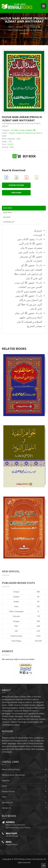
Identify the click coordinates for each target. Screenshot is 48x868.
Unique (16, 592)
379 (38, 631)
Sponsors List (7, 802)
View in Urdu (16, 193)
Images (16, 621)
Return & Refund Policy (11, 769)
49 (38, 602)
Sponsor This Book (16, 185)
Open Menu (44, 6)
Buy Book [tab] (7, 217)
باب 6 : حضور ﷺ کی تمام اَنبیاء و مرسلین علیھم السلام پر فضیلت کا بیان (29, 317)
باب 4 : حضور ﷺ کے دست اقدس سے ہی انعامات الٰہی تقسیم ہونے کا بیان (28, 287)
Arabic (16, 602)
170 (38, 616)
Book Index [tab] (8, 208)
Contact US (6, 808)
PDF (16, 626)
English (16, 597)
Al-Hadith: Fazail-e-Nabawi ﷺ (28, 27)
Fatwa (4, 786)
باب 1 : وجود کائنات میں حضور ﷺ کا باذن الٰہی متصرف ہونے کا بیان (30, 243)
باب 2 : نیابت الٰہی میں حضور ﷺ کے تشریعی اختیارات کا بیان (30, 257)
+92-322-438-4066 (12, 836)
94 (38, 597)
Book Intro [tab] (8, 213)
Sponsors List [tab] (9, 222)
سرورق (38, 230)
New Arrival (11, 571)
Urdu (16, 606)
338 (38, 626)
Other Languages (16, 611)
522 (38, 606)
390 (38, 621)
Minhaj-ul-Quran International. (31, 859)
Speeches (6, 780)
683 (38, 592)
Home (10, 27)
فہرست (38, 235)
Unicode (16, 616)
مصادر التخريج (34, 326)
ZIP (16, 631)
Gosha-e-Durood (8, 791)
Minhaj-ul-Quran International (13, 775)
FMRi (4, 797)
